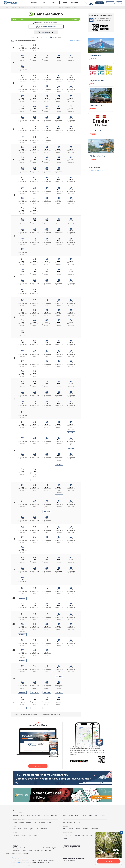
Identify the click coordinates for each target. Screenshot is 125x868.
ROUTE (44, 2)
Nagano (49, 822)
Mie (80, 822)
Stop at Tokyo (57, 37)
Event (30, 850)
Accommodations (38, 850)
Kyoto (20, 829)
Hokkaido (16, 815)
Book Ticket (71, 433)
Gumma (77, 815)
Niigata (15, 822)
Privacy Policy (10, 858)
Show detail (38, 766)
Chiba (90, 815)
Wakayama (44, 829)
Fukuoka (65, 835)
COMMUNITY (75, 2)
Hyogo (31, 829)
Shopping (24, 850)
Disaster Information (68, 848)
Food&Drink (47, 848)
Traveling (16, 848)
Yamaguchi (95, 829)
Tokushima (16, 835)
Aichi (76, 822)
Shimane (71, 829)
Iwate (29, 815)
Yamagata (46, 815)
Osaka (26, 829)
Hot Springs (48, 850)
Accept (18, 862)
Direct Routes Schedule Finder (41, 863)
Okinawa (65, 838)
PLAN (54, 2)
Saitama (84, 815)
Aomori (23, 815)
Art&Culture (16, 850)
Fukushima (54, 815)
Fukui (35, 822)
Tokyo (96, 815)
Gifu (64, 822)
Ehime (30, 835)
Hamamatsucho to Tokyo (96, 170)
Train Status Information (69, 860)
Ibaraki (64, 815)
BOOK (65, 2)
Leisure (34, 848)
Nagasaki (77, 835)
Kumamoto (85, 835)
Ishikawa (28, 822)
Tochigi (71, 815)
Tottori (64, 829)
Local (45, 37)
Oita (92, 835)
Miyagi (34, 815)
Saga (71, 835)
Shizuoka (70, 822)
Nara (37, 829)
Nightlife (54, 848)
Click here (109, 861)
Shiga (15, 829)
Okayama (78, 829)
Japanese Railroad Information (47, 860)
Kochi (36, 835)
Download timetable (75, 41)
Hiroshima (86, 829)
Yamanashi (42, 822)
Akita (40, 815)
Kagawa (24, 835)
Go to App (119, 3)
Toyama (22, 822)
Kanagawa (103, 815)
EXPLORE (34, 2)
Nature (39, 848)
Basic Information (25, 848)
